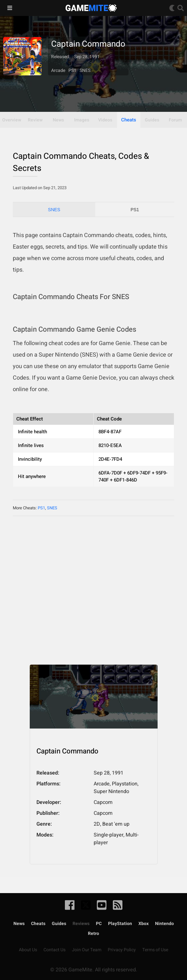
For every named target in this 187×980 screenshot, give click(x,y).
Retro (93, 934)
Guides (59, 924)
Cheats (129, 120)
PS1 (135, 210)
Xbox (144, 924)
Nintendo (164, 924)
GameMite (91, 8)
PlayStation (120, 924)
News (19, 924)
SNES (54, 210)
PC (99, 924)
